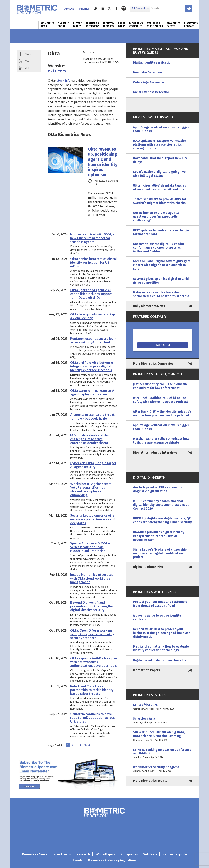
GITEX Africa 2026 (163, 707)
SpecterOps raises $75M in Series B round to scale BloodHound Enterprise (90, 547)
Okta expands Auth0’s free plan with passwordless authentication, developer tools (94, 662)
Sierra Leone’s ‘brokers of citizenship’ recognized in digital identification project (160, 553)
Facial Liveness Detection (151, 92)
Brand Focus (122, 25)
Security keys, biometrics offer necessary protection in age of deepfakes (93, 519)
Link (27, 68)
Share (28, 54)
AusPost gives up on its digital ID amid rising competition (161, 281)
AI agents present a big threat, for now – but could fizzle (93, 416)
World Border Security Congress (163, 769)
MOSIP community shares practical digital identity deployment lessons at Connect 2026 (161, 505)
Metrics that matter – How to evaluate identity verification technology (161, 648)
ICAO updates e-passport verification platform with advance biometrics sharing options (160, 145)
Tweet (29, 61)
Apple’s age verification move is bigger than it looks (161, 129)
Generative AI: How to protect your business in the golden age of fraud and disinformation (162, 633)
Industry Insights (109, 25)
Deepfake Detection (148, 73)
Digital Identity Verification (153, 63)
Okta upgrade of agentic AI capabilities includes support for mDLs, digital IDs (91, 294)
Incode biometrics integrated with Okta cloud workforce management (92, 578)
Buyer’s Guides (78, 25)
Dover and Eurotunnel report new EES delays (160, 160)
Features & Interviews (93, 25)
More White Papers (147, 670)
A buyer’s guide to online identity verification (157, 617)
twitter (110, 8)
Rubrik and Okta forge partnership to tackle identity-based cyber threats (93, 690)
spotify (124, 8)
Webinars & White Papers (155, 25)
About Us (69, 9)
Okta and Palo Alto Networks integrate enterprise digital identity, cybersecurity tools (92, 366)
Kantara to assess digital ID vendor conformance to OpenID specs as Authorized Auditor (159, 248)
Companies (129, 854)
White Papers (106, 854)
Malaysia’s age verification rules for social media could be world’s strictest (161, 294)
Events (78, 860)
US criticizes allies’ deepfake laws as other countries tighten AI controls (159, 187)
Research (83, 854)
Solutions (150, 854)
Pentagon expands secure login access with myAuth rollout (93, 340)
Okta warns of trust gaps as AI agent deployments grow (93, 392)
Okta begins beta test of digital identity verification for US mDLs (93, 262)
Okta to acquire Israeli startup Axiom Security (93, 316)
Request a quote (175, 854)
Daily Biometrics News (149, 306)
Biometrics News (47, 25)
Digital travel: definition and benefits (160, 660)
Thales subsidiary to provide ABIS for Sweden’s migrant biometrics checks (160, 201)
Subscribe (84, 9)
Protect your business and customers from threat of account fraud (160, 604)
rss (95, 8)
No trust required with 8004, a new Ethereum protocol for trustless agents (92, 238)
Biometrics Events (173, 25)
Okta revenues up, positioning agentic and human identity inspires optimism (103, 162)
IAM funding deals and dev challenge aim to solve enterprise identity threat (90, 439)
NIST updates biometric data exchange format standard (161, 232)
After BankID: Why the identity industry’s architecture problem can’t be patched (162, 414)
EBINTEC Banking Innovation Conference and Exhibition (163, 754)
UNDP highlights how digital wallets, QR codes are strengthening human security (162, 520)
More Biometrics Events (150, 781)
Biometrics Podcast (191, 25)
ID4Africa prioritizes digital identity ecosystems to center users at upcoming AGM (159, 536)
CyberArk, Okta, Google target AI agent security (93, 465)
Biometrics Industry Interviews (155, 453)
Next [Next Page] (87, 745)
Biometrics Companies (136, 25)
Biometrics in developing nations (112, 860)
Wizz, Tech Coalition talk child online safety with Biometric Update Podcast (161, 400)
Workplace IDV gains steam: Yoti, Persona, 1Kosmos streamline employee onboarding (91, 489)
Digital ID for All (64, 25)
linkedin (102, 8)
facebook (117, 8)
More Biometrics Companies (153, 364)
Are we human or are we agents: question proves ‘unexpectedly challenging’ (156, 217)
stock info (64, 80)
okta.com (57, 71)
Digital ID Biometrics (148, 567)
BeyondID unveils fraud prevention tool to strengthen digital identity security (92, 606)
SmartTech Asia (163, 721)
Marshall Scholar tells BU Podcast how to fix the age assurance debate (161, 441)
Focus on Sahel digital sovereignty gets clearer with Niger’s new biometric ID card (162, 265)
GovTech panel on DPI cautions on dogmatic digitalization (158, 489)
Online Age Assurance (149, 82)
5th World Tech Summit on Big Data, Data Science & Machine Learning (163, 736)
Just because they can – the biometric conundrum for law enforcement (160, 386)
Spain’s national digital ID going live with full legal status (159, 174)
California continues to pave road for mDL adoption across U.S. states (93, 718)
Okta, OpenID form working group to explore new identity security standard (92, 634)
